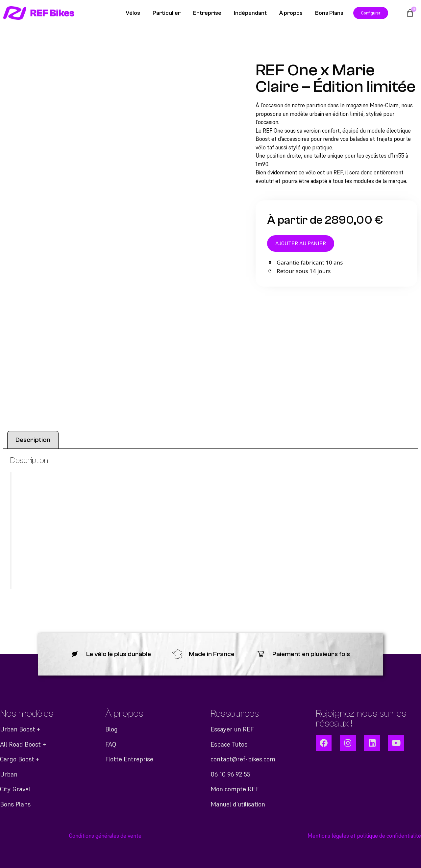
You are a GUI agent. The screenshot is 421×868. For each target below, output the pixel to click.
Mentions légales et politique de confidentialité (364, 836)
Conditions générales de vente (105, 836)
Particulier (167, 13)
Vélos (133, 13)
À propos (291, 13)
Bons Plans (329, 13)
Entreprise (207, 13)
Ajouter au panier (301, 243)
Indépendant (250, 13)
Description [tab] (33, 440)
